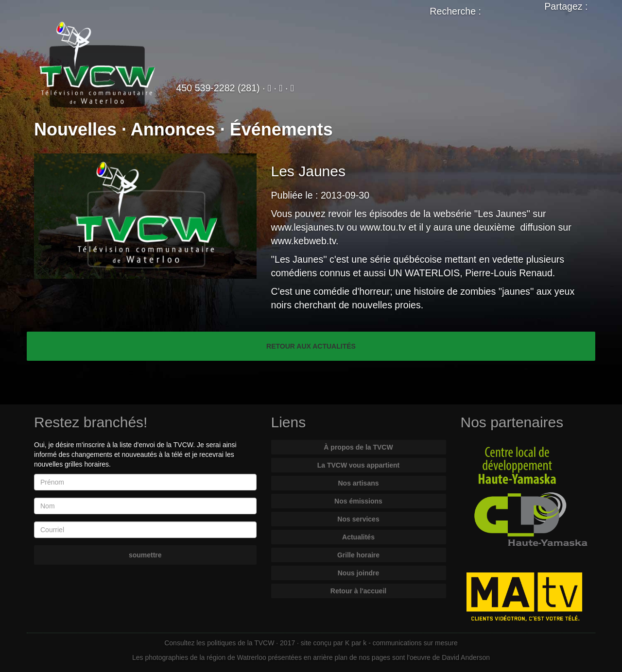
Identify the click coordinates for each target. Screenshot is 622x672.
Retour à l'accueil (358, 591)
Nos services (358, 519)
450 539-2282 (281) (218, 88)
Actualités (358, 537)
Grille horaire (358, 555)
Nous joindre (359, 573)
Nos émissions (358, 501)
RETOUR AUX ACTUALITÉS (311, 346)
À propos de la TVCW (358, 447)
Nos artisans (358, 483)
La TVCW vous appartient (359, 465)
